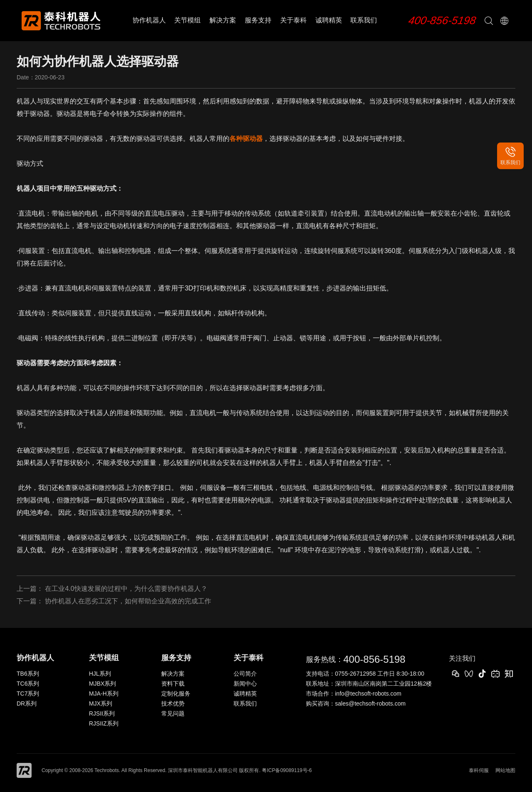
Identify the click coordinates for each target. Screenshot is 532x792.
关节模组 (187, 20)
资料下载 (173, 684)
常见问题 (173, 713)
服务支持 (258, 20)
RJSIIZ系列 (104, 723)
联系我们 (364, 20)
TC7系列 (28, 694)
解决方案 (223, 20)
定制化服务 (176, 694)
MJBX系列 (102, 684)
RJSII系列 (102, 713)
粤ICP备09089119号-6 (287, 770)
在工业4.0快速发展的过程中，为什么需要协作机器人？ (126, 589)
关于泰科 (293, 20)
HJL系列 (100, 674)
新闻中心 (245, 684)
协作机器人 (149, 20)
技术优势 (173, 703)
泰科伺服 (479, 770)
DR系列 (27, 703)
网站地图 (505, 770)
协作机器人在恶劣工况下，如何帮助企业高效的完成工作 (128, 601)
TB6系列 (28, 674)
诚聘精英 (329, 20)
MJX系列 (101, 703)
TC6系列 (28, 684)
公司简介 (245, 674)
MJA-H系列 (104, 694)
